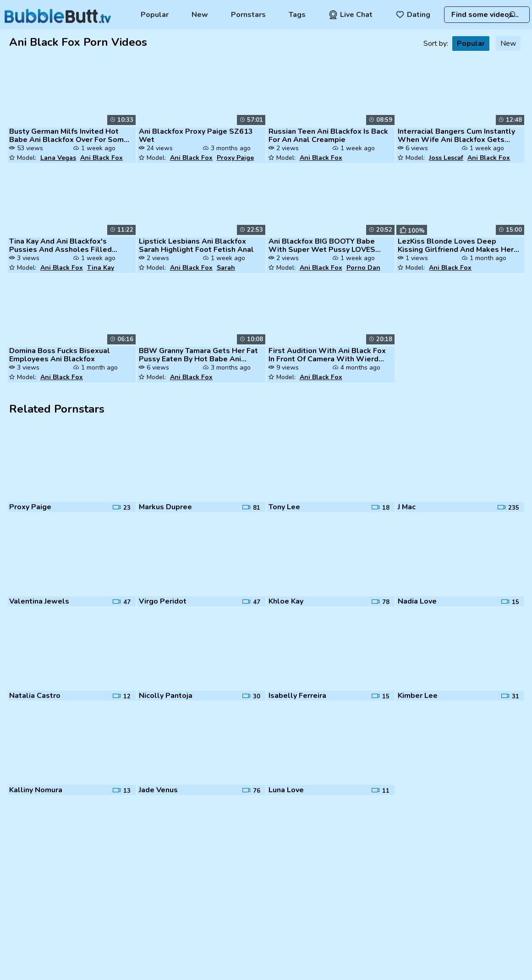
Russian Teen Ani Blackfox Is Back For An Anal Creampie (328, 136)
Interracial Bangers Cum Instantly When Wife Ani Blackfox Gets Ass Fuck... (456, 136)
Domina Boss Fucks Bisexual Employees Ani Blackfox (60, 355)
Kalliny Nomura (36, 790)
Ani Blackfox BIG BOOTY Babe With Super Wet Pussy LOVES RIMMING (322, 245)
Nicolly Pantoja (166, 696)
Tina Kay (101, 268)
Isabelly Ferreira (297, 696)
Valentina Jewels (39, 601)
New (200, 15)
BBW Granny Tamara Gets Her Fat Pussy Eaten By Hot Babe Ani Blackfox (198, 355)
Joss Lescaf (446, 158)
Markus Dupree (165, 507)
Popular (155, 15)
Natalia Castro (35, 696)
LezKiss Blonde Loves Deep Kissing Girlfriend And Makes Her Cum (456, 245)
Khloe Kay (286, 601)
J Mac (407, 507)
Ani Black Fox (101, 158)
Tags (297, 15)
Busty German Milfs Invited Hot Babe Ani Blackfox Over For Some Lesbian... (69, 136)
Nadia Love (417, 601)
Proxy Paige (235, 158)
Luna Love (286, 790)
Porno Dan (363, 268)
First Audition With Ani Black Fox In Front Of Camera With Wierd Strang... (327, 355)
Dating (413, 15)
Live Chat (351, 15)
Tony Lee (284, 507)
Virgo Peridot (163, 601)
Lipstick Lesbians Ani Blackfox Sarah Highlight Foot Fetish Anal (196, 245)
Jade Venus (158, 790)
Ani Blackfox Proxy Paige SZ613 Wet (196, 136)
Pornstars (248, 15)
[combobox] (487, 15)
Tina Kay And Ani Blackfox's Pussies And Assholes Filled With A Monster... (60, 245)
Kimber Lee (418, 696)
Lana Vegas (58, 158)
